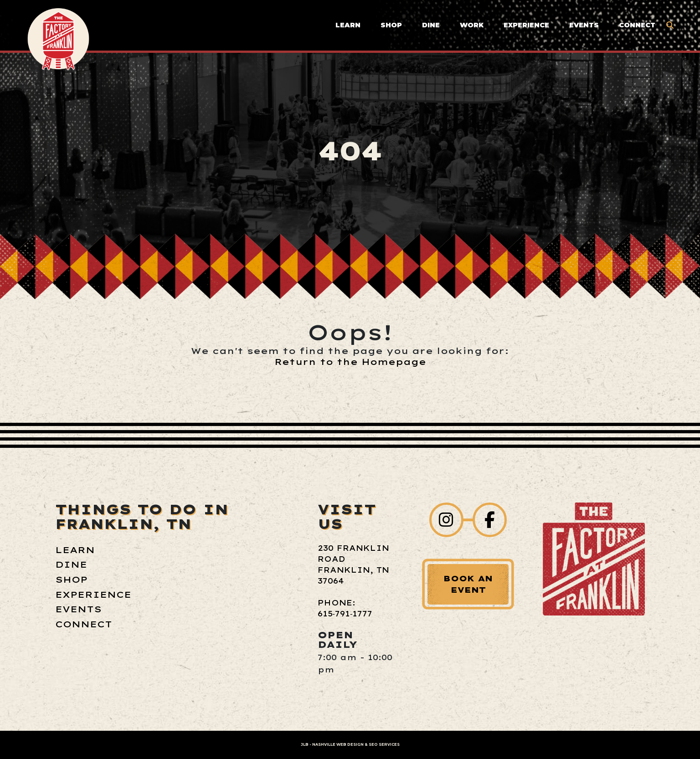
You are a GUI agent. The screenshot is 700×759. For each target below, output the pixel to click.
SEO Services (384, 744)
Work (472, 25)
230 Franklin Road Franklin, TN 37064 (353, 564)
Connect (637, 25)
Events (584, 25)
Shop (391, 25)
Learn (348, 25)
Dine (431, 25)
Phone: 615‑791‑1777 (345, 608)
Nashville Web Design (338, 744)
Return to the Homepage (350, 362)
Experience (526, 25)
